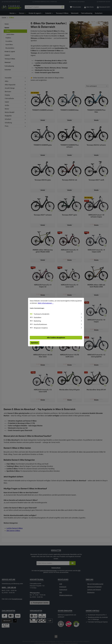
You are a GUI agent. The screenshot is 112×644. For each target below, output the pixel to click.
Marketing (37, 321)
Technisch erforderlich (42, 314)
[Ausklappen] (81, 314)
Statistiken (38, 317)
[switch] (31, 317)
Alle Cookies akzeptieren (56, 338)
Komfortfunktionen (40, 324)
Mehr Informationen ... (46, 303)
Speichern (35, 343)
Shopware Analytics (41, 328)
